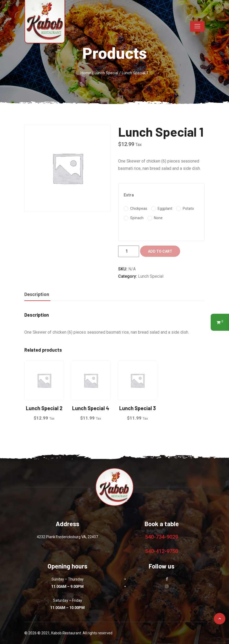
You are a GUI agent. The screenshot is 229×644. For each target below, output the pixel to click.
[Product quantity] (129, 251)
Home (86, 73)
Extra (129, 195)
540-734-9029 (162, 537)
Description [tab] (37, 294)
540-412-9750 (162, 551)
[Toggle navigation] (197, 26)
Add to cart (160, 251)
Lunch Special (106, 73)
